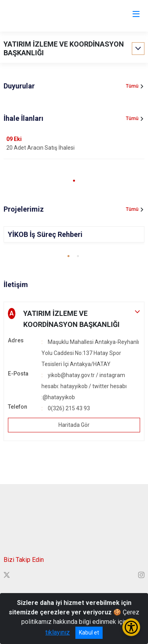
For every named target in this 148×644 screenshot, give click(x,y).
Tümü (132, 86)
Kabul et (89, 633)
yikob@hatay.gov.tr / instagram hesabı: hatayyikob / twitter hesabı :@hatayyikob (84, 386)
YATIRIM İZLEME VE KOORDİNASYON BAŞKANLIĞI (64, 48)
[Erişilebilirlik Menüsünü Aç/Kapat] (131, 627)
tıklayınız (58, 632)
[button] (74, 181)
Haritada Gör (74, 425)
